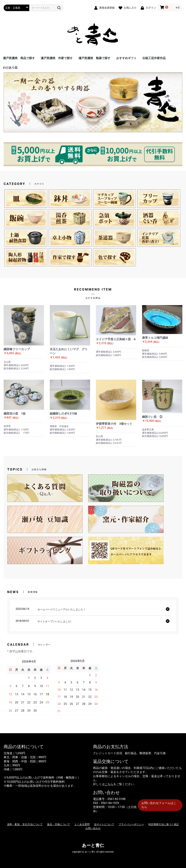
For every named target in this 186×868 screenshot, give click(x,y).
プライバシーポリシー (131, 824)
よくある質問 (82, 824)
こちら (109, 784)
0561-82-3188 (117, 799)
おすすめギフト (126, 58)
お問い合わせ (93, 828)
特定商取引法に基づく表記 (164, 824)
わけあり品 (10, 68)
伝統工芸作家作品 (154, 58)
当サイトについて (104, 824)
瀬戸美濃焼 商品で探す (19, 58)
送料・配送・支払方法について (25, 824)
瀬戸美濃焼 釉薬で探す (94, 58)
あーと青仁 (93, 845)
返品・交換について (58, 824)
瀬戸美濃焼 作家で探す (57, 58)
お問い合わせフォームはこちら (159, 805)
